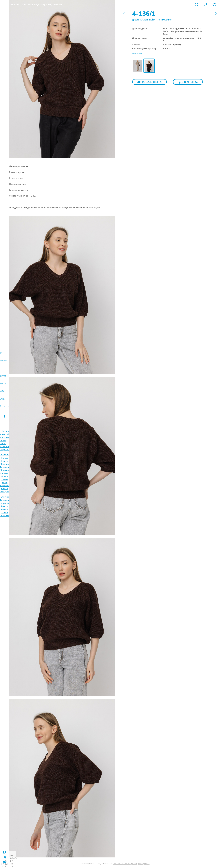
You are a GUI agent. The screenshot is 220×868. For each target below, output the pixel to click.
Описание (137, 53)
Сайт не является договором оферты (131, 864)
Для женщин (28, 5)
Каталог (16, 5)
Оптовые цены (149, 82)
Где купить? (188, 82)
